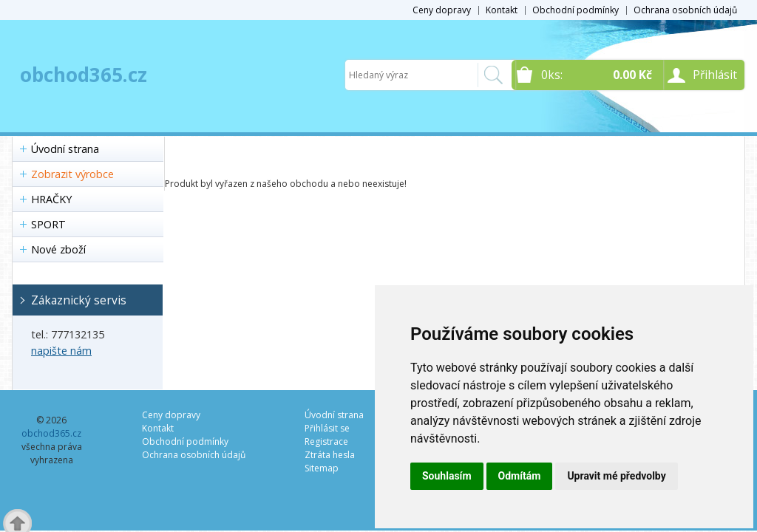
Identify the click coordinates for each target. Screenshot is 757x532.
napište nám (61, 351)
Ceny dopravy (442, 10)
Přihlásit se (327, 428)
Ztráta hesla (330, 455)
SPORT (48, 224)
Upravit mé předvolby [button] (616, 476)
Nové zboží (58, 249)
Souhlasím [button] (447, 476)
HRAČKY (51, 199)
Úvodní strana (65, 149)
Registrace (326, 441)
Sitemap (322, 468)
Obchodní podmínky (576, 10)
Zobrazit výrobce (72, 174)
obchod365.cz (84, 75)
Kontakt (502, 10)
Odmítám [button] (520, 476)
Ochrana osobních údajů (685, 10)
